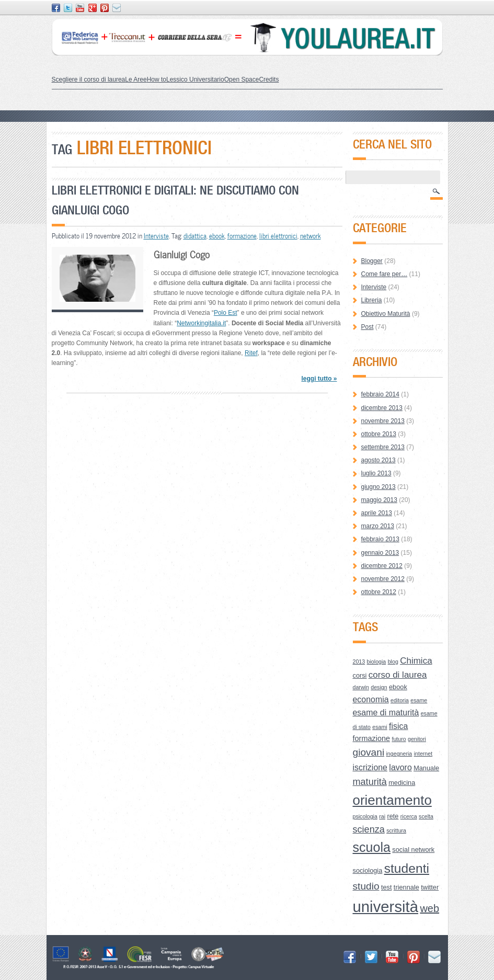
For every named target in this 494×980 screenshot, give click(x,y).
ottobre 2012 (379, 592)
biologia (377, 662)
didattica (195, 236)
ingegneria (399, 754)
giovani (369, 752)
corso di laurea (398, 675)
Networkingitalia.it (201, 323)
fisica (398, 726)
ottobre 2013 (379, 434)
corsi (360, 675)
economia (371, 699)
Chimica (416, 661)
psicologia (365, 816)
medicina (402, 783)
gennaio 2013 (380, 553)
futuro (399, 739)
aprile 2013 (377, 513)
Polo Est (226, 313)
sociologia (368, 870)
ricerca (409, 816)
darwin (361, 687)
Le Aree (136, 79)
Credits (269, 79)
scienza (369, 829)
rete (393, 816)
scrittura (396, 830)
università (386, 907)
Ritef (251, 353)
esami (380, 727)
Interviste (156, 236)
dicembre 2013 (382, 408)
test (387, 887)
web (429, 908)
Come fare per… (384, 274)
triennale (406, 887)
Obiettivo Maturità (386, 314)
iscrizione (370, 767)
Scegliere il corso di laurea (89, 79)
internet (423, 754)
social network (413, 850)
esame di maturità (386, 713)
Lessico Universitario (195, 79)
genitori (417, 739)
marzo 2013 (378, 526)
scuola (372, 847)
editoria (400, 700)
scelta (426, 816)
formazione (242, 236)
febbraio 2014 (380, 394)
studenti (407, 868)
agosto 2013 (378, 460)
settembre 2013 (383, 447)
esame (419, 700)
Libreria (372, 300)
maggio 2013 (379, 500)
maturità (370, 782)
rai (382, 816)
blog (393, 662)
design (379, 687)
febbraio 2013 (380, 539)
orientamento (392, 800)
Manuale (426, 768)
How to (157, 79)
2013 (359, 662)
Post (367, 327)
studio (366, 886)
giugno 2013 (378, 487)
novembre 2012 (383, 579)
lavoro (400, 767)
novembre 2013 (383, 421)
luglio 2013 (376, 473)
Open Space (242, 79)
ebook (217, 236)
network (311, 236)
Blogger (372, 261)
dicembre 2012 (382, 566)
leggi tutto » (319, 379)
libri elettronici (278, 236)
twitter (430, 887)
